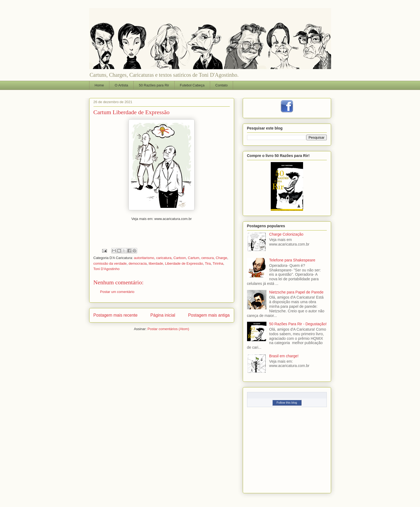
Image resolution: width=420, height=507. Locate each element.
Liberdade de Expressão (184, 263)
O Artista (122, 85)
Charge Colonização (286, 234)
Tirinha (218, 263)
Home (99, 85)
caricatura (164, 258)
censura (207, 258)
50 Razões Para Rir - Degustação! (298, 324)
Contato (221, 85)
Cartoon (180, 258)
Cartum (194, 258)
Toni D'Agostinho (107, 269)
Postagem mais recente (116, 315)
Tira (208, 263)
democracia (138, 263)
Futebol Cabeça (192, 85)
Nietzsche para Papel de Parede (296, 292)
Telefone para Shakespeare (292, 260)
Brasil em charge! (284, 356)
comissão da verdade (110, 263)
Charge (222, 258)
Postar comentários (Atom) (168, 329)
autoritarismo (144, 258)
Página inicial (163, 315)
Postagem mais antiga (209, 315)
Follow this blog (287, 403)
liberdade (156, 263)
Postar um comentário (117, 292)
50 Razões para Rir (154, 85)
